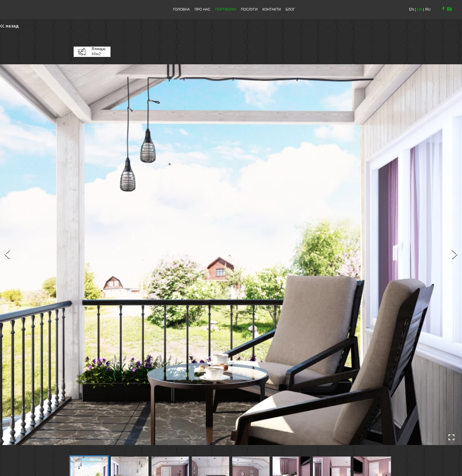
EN (411, 9)
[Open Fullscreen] (451, 438)
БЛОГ (290, 9)
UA (420, 9)
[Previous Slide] (7, 255)
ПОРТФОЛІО (226, 9)
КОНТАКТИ (272, 9)
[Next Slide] (455, 255)
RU (428, 9)
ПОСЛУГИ (249, 9)
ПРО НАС (202, 9)
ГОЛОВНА (181, 9)
